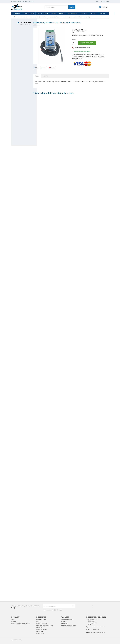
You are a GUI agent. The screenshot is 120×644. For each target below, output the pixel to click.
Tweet (44, 68)
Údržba (62, 14)
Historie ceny (80, 32)
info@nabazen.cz (100, 633)
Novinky (13, 622)
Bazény (102, 14)
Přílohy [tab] (45, 76)
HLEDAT (72, 7)
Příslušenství (73, 14)
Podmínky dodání (41, 619)
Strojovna (17, 14)
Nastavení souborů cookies (69, 626)
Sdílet (36, 68)
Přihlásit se (64, 622)
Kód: (35, 25)
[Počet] (75, 43)
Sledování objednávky (67, 619)
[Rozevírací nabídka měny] (97, 1)
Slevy (13, 619)
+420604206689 (100, 627)
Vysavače (84, 14)
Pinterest (52, 68)
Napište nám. (40, 631)
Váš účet (65, 617)
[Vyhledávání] (60, 7)
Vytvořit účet (65, 624)
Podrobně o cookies (42, 629)
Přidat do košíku (87, 43)
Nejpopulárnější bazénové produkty (21, 624)
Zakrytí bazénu (42, 14)
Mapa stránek (40, 633)
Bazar (111, 14)
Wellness (93, 14)
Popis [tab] (37, 76)
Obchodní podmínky (42, 624)
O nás (38, 622)
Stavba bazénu (29, 14)
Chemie (54, 14)
